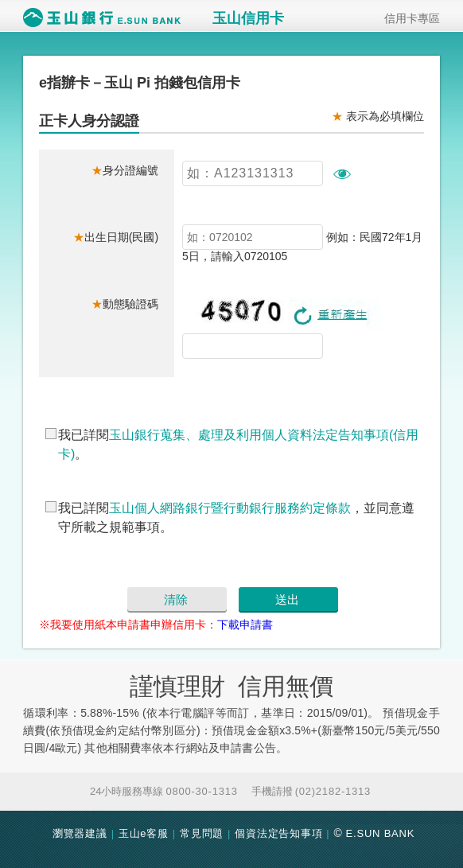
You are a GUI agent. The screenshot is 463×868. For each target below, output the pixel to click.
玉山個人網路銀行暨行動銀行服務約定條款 (230, 508)
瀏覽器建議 (80, 833)
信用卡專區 (407, 18)
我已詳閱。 (238, 444)
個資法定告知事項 (278, 833)
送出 (287, 599)
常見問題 (202, 833)
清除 (176, 599)
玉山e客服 (144, 833)
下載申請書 (245, 625)
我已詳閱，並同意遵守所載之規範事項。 (236, 518)
